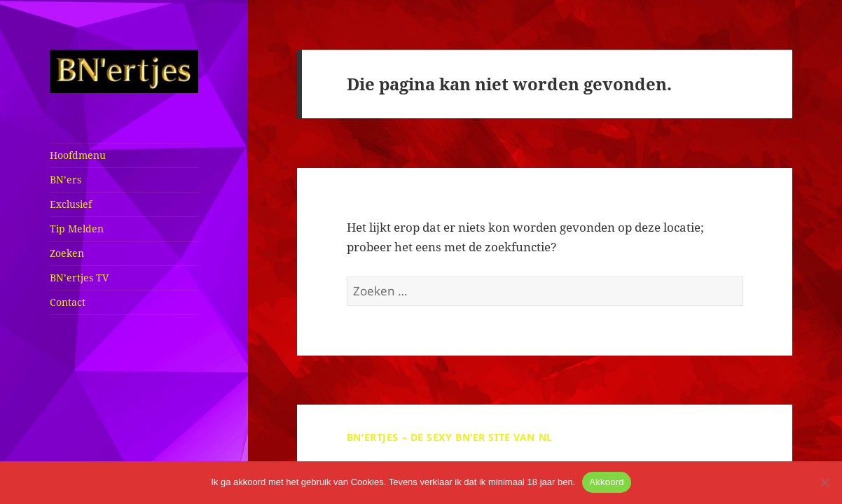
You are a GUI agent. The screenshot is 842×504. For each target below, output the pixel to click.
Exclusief (71, 204)
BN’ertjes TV (79, 278)
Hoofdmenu (78, 155)
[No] (824, 482)
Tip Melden (77, 229)
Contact (68, 302)
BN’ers (65, 180)
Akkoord (606, 482)
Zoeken (67, 253)
